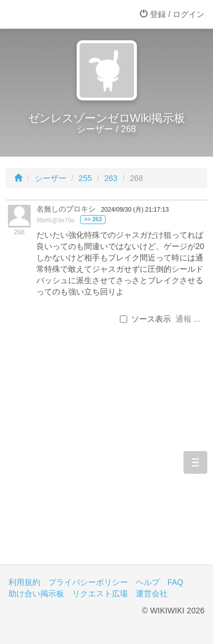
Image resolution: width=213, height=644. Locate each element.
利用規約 (24, 582)
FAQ (176, 582)
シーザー (51, 178)
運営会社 (152, 594)
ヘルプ (148, 582)
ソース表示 (145, 319)
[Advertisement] (106, 463)
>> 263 (93, 219)
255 (85, 178)
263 (110, 178)
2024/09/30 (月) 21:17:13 (135, 209)
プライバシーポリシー (88, 582)
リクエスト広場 (100, 594)
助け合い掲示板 (36, 594)
